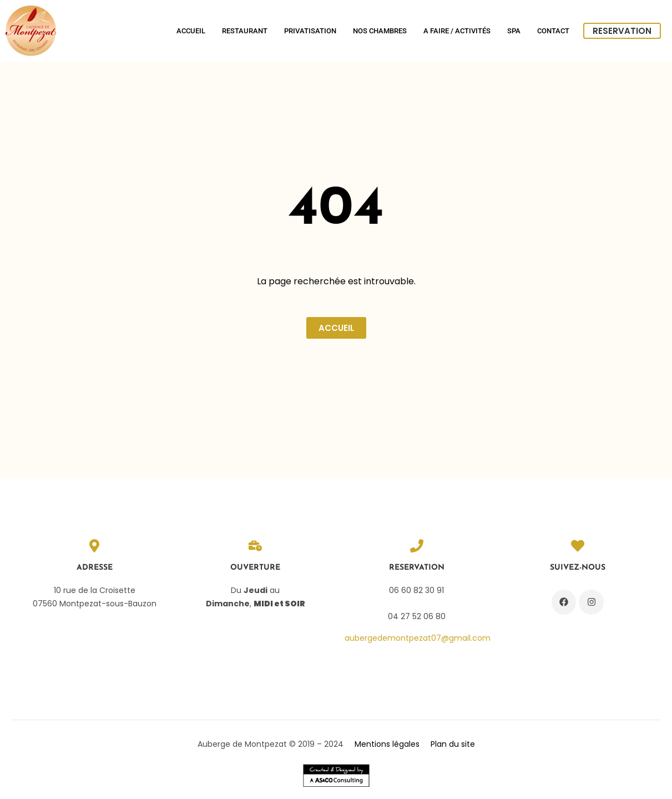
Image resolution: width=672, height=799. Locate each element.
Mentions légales (387, 744)
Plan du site (453, 744)
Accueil (191, 31)
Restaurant (245, 31)
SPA (514, 31)
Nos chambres (380, 31)
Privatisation (310, 31)
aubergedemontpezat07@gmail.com (418, 638)
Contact (553, 31)
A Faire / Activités (457, 31)
